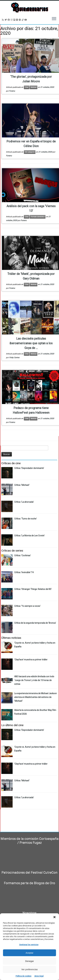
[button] (54, 917)
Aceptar (30, 953)
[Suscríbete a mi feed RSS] (3, 20)
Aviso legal (39, 976)
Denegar (30, 961)
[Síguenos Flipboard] (15, 20)
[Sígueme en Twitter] (6, 20)
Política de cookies (23, 976)
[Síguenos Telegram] (20, 20)
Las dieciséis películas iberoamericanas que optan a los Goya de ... (31, 343)
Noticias (33, 87)
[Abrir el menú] (54, 19)
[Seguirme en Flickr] (17, 20)
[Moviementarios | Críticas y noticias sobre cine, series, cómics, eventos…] (30, 7)
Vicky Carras (14, 358)
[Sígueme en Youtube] (26, 20)
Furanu (12, 91)
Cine (27, 87)
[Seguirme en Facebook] (9, 20)
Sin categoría (30, 152)
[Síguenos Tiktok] (23, 20)
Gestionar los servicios (29, 945)
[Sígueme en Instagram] (12, 20)
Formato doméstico (38, 217)
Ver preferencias (30, 969)
